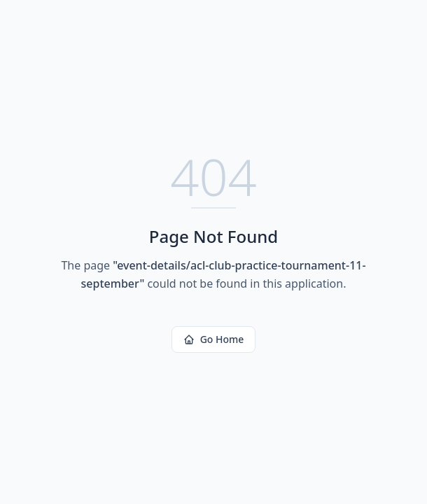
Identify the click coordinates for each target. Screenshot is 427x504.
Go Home (214, 339)
